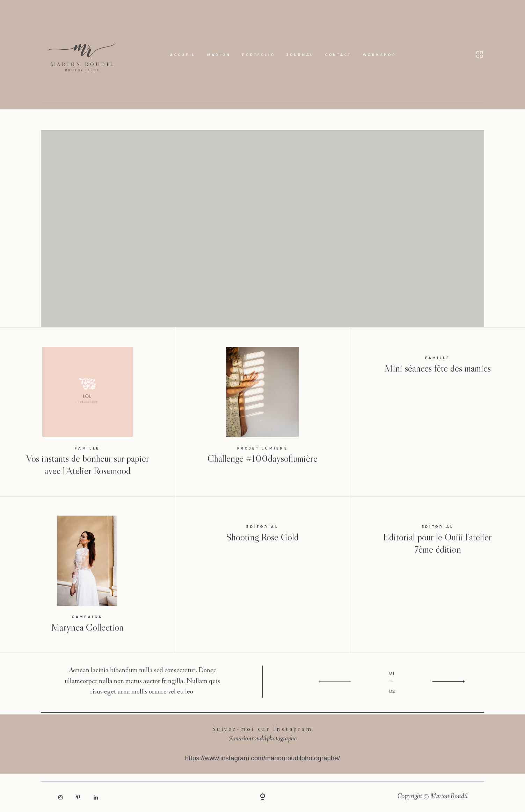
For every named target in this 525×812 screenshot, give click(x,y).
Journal (300, 55)
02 (392, 691)
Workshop (380, 55)
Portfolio (258, 55)
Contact (338, 55)
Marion (219, 55)
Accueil (183, 55)
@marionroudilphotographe (262, 739)
